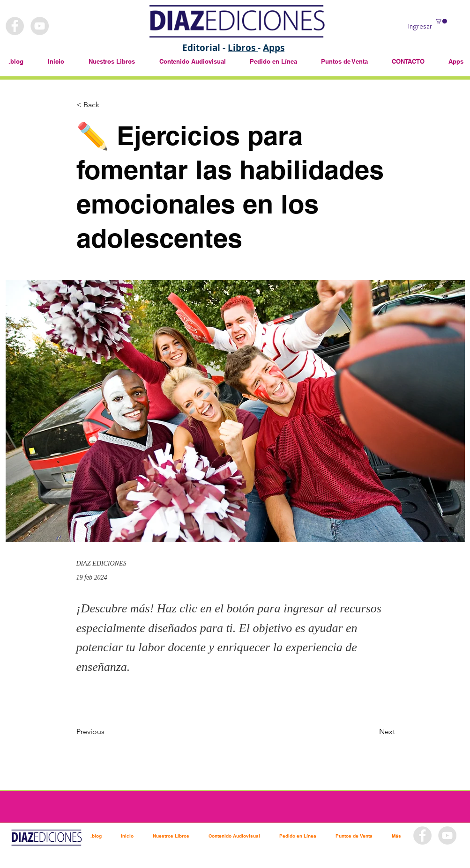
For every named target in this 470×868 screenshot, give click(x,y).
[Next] (372, 732)
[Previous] (107, 732)
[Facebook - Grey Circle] (15, 26)
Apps (274, 48)
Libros (243, 48)
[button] (441, 21)
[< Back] (107, 105)
